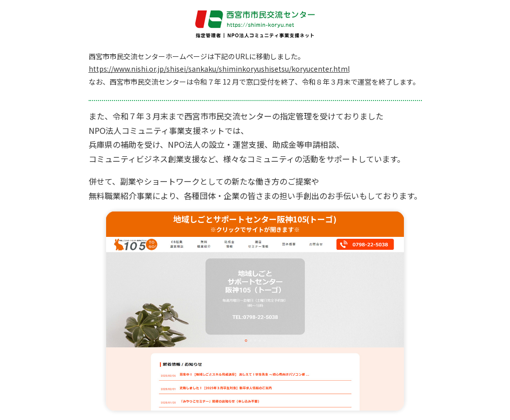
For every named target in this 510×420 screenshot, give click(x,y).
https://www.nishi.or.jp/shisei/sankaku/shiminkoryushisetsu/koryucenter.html (219, 69)
